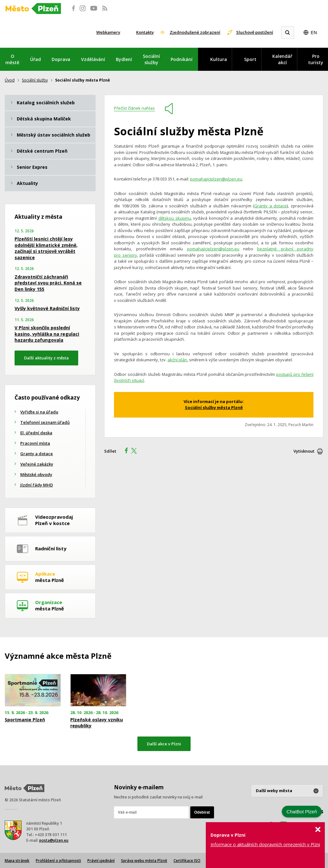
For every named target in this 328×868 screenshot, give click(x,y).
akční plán (177, 360)
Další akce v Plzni (164, 744)
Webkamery (108, 32)
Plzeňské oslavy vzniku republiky (97, 723)
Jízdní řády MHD (37, 485)
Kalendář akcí (282, 59)
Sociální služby (151, 59)
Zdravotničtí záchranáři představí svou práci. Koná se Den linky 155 (48, 283)
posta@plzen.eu (54, 840)
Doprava (61, 59)
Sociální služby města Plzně (214, 407)
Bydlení (124, 59)
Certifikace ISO (187, 861)
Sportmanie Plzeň (25, 720)
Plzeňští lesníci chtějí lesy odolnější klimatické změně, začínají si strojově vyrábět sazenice (46, 248)
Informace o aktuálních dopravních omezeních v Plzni (265, 844)
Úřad (35, 59)
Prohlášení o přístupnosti (58, 861)
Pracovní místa (35, 443)
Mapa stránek (17, 861)
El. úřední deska (36, 433)
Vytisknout (304, 451)
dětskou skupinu (175, 218)
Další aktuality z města (46, 358)
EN (314, 33)
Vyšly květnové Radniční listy (47, 308)
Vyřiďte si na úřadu (39, 412)
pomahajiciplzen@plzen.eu (216, 179)
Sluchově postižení (255, 32)
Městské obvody (36, 474)
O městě (12, 59)
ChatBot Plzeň (302, 812)
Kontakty (145, 32)
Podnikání (182, 59)
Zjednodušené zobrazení (195, 32)
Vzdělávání (93, 59)
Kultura (219, 59)
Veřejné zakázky (37, 464)
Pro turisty (316, 59)
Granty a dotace (271, 206)
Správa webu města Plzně (144, 861)
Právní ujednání (101, 861)
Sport (250, 59)
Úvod (10, 80)
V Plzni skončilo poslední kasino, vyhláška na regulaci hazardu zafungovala (47, 334)
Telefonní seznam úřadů (45, 422)
